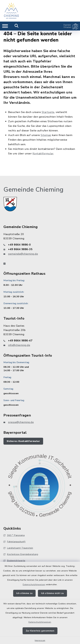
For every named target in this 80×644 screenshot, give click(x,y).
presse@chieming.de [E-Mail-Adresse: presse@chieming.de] (21, 422)
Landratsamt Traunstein (18, 548)
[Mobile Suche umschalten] (17, 26)
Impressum (40, 640)
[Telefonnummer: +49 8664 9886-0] (40, 245)
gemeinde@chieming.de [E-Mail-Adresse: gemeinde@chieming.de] (23, 254)
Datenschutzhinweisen (34, 585)
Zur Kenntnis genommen (40, 631)
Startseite (48, 112)
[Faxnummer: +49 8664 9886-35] (40, 249)
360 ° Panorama (14, 535)
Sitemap (46, 135)
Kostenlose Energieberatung (21, 554)
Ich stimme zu (24, 593)
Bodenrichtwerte (14, 561)
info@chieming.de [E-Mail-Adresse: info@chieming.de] (19, 345)
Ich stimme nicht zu (52, 593)
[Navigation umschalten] (5, 26)
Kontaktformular (43, 154)
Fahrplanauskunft (14, 542)
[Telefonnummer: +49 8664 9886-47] (40, 341)
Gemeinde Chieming (33, 190)
